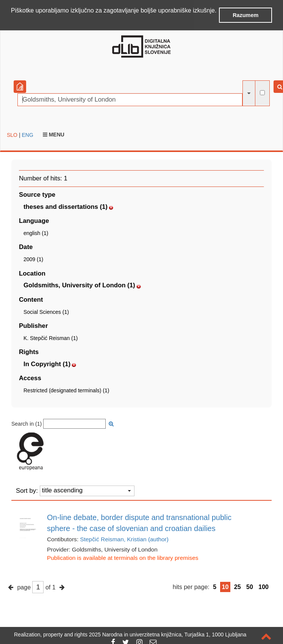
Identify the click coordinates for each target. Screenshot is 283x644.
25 (238, 586)
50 (250, 586)
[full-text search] (262, 92)
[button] (12, 20)
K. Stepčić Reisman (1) (51, 337)
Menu (54, 134)
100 (263, 586)
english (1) (36, 232)
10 (225, 586)
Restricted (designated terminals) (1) (66, 390)
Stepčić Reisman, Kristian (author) (124, 538)
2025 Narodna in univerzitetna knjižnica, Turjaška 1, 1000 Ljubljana (168, 635)
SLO (12, 134)
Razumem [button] (245, 15)
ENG (27, 134)
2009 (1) (33, 259)
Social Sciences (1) (46, 311)
